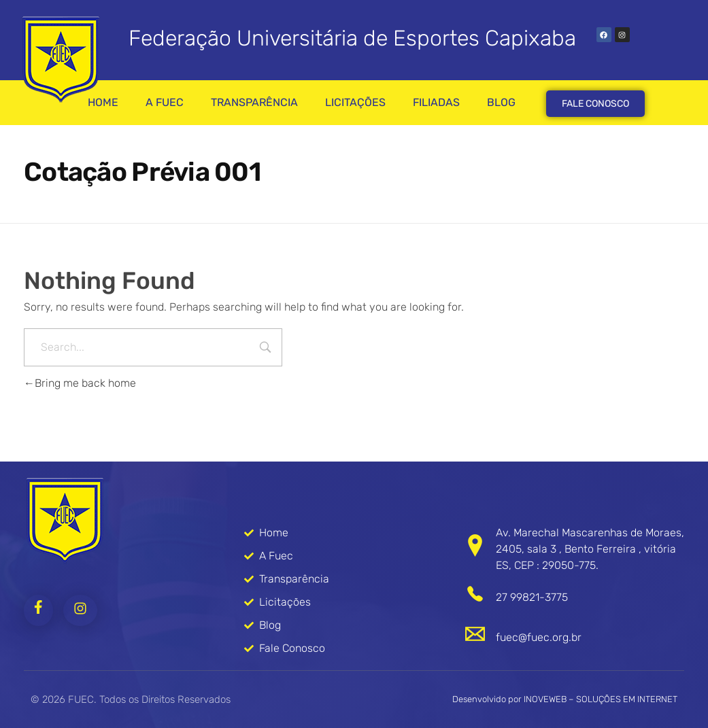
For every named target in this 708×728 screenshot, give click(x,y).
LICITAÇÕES (355, 102)
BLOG (501, 102)
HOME (103, 102)
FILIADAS (436, 102)
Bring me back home (80, 383)
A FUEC (165, 102)
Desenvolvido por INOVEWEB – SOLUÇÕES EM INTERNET (565, 699)
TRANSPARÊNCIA (254, 102)
